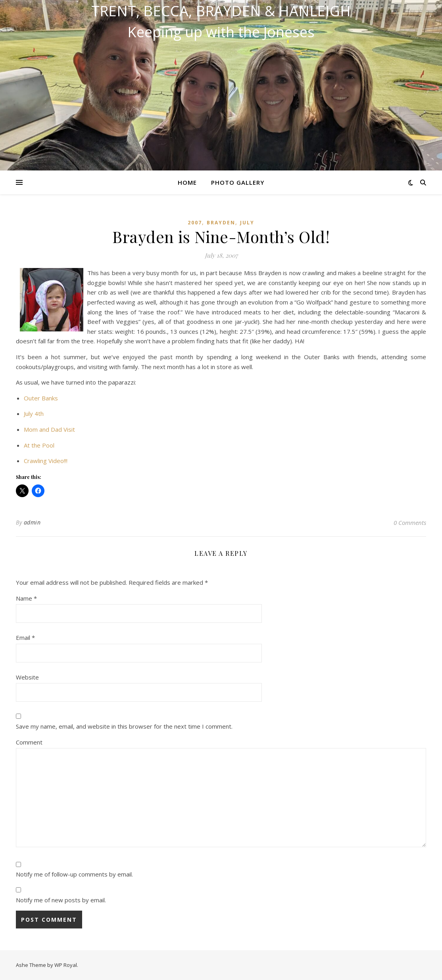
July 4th (34, 413)
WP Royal (66, 965)
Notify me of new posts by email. (61, 900)
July (247, 223)
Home (187, 182)
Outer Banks (41, 398)
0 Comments (410, 523)
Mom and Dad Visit (49, 429)
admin (32, 522)
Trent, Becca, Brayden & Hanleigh (221, 11)
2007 (195, 223)
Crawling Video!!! (46, 461)
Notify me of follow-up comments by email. (74, 874)
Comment (29, 742)
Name (26, 598)
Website (27, 677)
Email (25, 637)
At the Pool (39, 445)
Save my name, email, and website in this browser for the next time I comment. (124, 726)
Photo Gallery (238, 182)
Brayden (221, 223)
